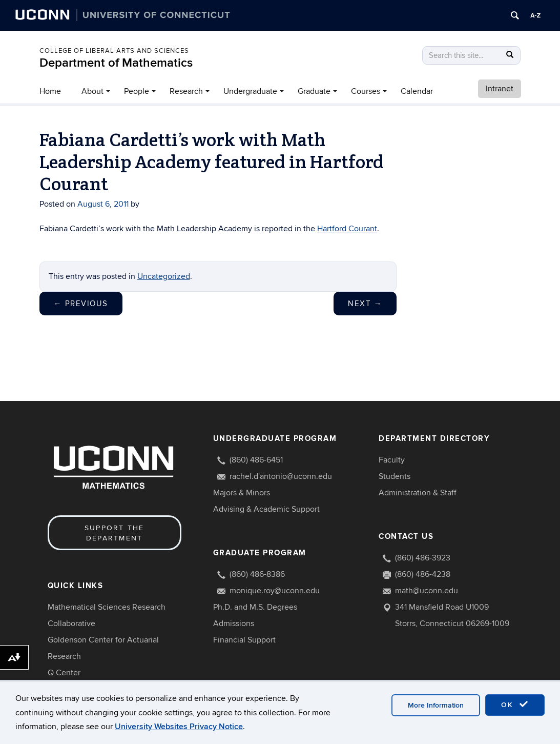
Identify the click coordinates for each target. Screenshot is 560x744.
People (137, 91)
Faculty (392, 460)
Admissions (234, 624)
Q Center (64, 673)
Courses (366, 91)
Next (365, 304)
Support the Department (115, 533)
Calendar (417, 91)
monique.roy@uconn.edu (275, 591)
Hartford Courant (347, 229)
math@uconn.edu (427, 591)
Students (395, 476)
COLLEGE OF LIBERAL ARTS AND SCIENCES (114, 51)
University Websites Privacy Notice (179, 734)
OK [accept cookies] (515, 712)
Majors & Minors (242, 493)
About (92, 91)
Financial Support (244, 640)
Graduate (314, 91)
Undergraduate (250, 91)
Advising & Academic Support (266, 509)
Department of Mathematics (116, 63)
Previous (81, 304)
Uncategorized (164, 276)
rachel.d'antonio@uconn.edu (281, 476)
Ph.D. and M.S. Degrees (255, 607)
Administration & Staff (418, 493)
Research (186, 91)
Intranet (500, 89)
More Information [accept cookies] (436, 713)
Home (50, 91)
